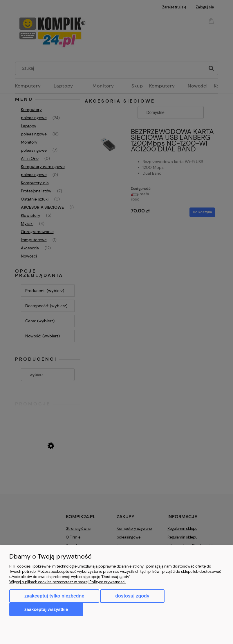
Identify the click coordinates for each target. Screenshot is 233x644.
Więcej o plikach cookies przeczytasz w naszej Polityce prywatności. (68, 582)
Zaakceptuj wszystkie (46, 609)
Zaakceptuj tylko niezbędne (54, 596)
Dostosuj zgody (132, 596)
